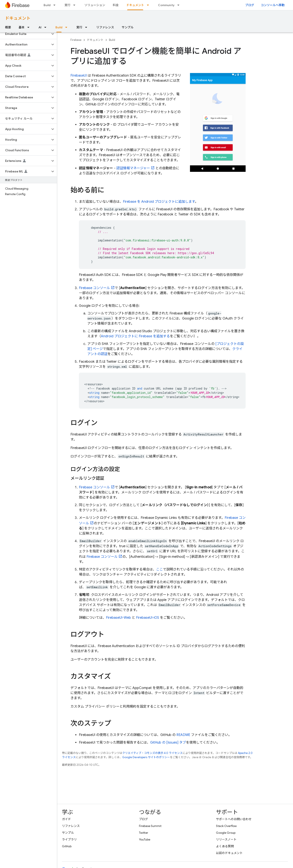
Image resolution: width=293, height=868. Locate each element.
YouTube (145, 839)
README (183, 735)
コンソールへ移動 (273, 5)
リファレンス (105, 27)
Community (166, 5)
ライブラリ (69, 839)
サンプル (128, 27)
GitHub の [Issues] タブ (168, 743)
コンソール (94, 288)
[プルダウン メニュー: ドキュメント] (149, 5)
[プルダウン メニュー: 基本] (30, 27)
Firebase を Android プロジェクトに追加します (159, 202)
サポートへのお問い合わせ (234, 819)
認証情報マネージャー (133, 168)
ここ (160, 569)
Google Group (226, 833)
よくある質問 (225, 846)
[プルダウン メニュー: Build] (56, 5)
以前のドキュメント (229, 853)
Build (47, 5)
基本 (22, 27)
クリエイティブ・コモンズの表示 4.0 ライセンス (152, 753)
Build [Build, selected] (59, 27)
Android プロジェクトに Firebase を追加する (135, 336)
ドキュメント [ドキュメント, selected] (135, 5)
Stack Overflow (226, 826)
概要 (8, 27)
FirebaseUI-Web (118, 618)
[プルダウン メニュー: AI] (47, 27)
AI (40, 27)
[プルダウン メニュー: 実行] (76, 5)
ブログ (250, 5)
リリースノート (226, 839)
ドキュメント (18, 18)
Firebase (76, 40)
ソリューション (95, 5)
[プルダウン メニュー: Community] (180, 5)
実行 (67, 5)
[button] (25, 34)
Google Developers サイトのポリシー (146, 757)
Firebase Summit (150, 826)
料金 (116, 5)
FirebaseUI (79, 76)
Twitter (144, 833)
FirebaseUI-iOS (148, 618)
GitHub (67, 846)
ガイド (66, 819)
